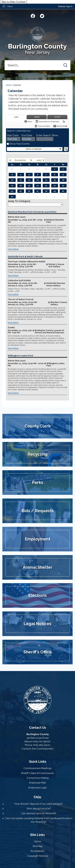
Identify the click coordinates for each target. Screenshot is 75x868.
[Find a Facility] (42, 126)
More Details (13, 249)
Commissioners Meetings (37, 768)
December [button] (20, 160)
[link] (65, 6)
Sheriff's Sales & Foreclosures (37, 773)
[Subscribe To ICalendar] (47, 121)
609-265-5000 (42, 745)
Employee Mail (37, 783)
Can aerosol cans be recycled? (39, 813)
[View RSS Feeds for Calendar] (64, 121)
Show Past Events (20, 144)
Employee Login (38, 788)
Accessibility (38, 851)
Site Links (37, 835)
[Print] (28, 121)
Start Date (13, 135)
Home (9, 85)
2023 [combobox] (39, 160)
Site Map (37, 846)
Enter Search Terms (47, 135)
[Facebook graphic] (33, 15)
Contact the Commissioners (37, 749)
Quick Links (38, 762)
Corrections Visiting (38, 778)
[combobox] (14, 139)
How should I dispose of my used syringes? (39, 804)
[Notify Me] (60, 126)
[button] (65, 65)
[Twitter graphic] (42, 15)
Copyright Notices (37, 856)
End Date (27, 135)
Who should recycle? (39, 809)
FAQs (37, 797)
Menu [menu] (10, 6)
